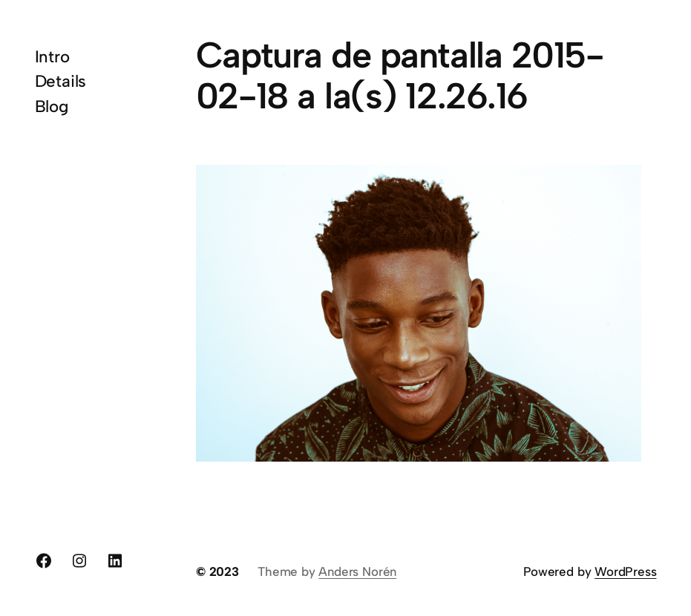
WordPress (625, 571)
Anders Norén (357, 571)
